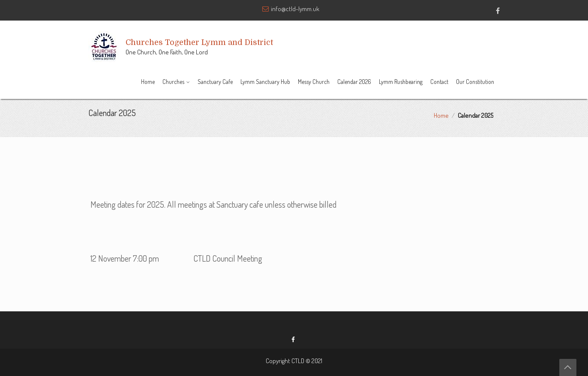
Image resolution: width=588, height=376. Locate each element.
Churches (173, 82)
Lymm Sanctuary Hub (265, 82)
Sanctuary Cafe (215, 82)
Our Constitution (475, 82)
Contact (439, 82)
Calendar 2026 (354, 82)
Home (148, 82)
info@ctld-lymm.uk (295, 9)
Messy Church (314, 82)
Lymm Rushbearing (401, 82)
